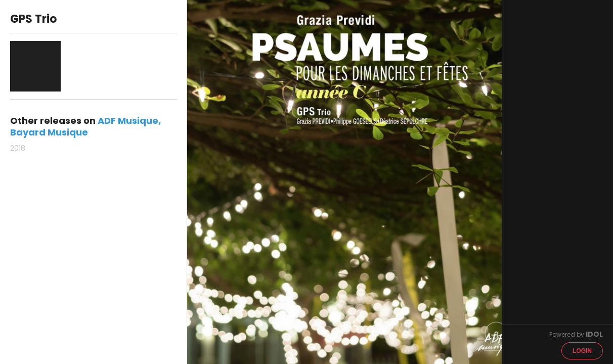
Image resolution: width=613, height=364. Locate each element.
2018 (18, 148)
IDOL (594, 334)
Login (582, 351)
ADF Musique (128, 121)
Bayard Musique (49, 132)
